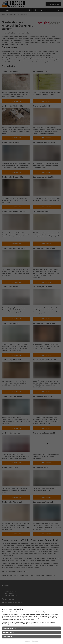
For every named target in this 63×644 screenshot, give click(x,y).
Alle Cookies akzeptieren (9, 628)
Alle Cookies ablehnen (9, 632)
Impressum (27, 641)
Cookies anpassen (8, 637)
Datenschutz (35, 641)
